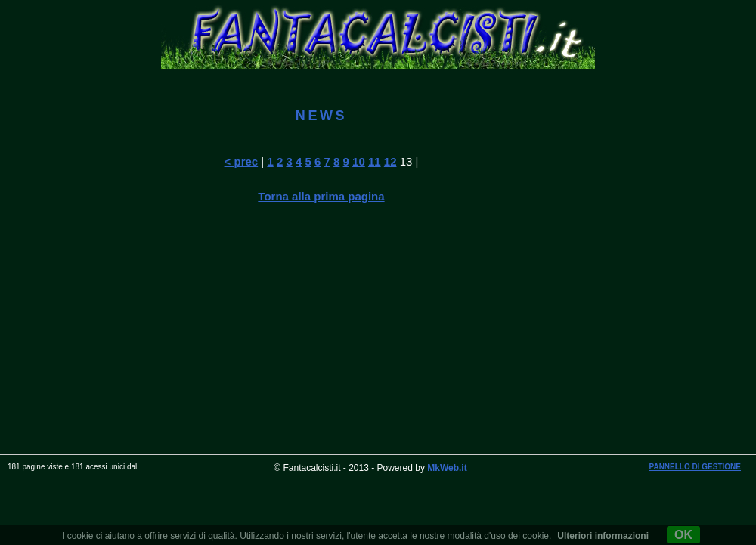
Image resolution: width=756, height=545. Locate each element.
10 (359, 161)
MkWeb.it (447, 468)
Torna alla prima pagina (321, 196)
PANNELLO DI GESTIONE (696, 467)
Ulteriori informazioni (603, 536)
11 (375, 161)
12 (390, 161)
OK (683, 535)
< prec (242, 161)
